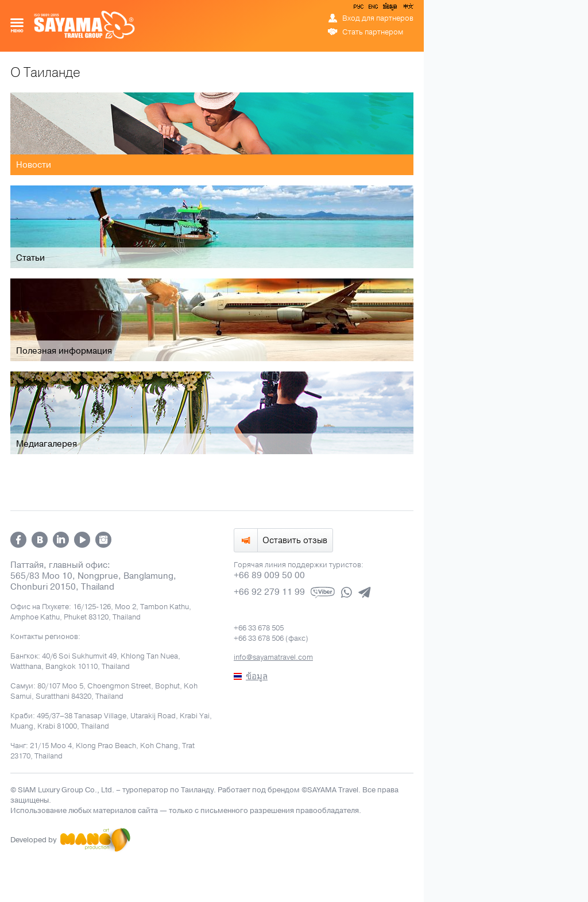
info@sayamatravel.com (273, 657)
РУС (359, 9)
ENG (372, 9)
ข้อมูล (390, 9)
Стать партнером (373, 32)
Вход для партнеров (378, 18)
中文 (408, 9)
